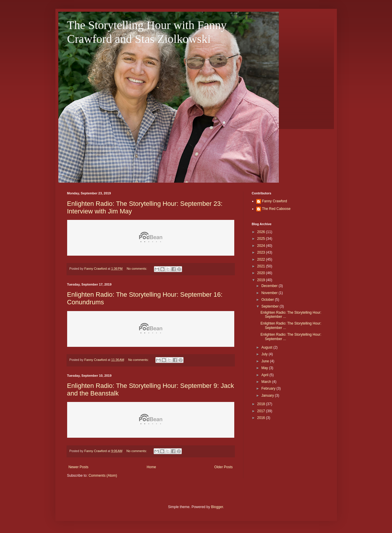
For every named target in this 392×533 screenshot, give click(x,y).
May (265, 368)
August (267, 347)
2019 (262, 280)
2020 (262, 273)
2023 (262, 252)
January (268, 395)
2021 (262, 266)
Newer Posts (79, 467)
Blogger (217, 507)
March (267, 382)
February (269, 388)
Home (151, 467)
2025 (262, 239)
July (265, 354)
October (268, 300)
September (270, 306)
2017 (262, 411)
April (265, 375)
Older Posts (224, 467)
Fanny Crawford (275, 201)
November (270, 293)
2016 (262, 418)
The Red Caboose (276, 209)
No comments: (137, 269)
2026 (262, 232)
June (265, 361)
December (270, 286)
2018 (262, 404)
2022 (262, 259)
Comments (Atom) (103, 476)
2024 (262, 246)
